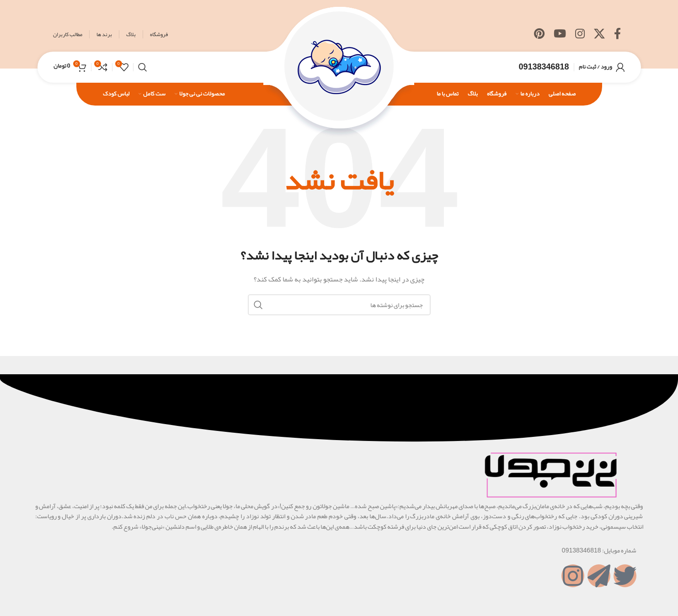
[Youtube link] (560, 34)
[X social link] (599, 34)
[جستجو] (143, 69)
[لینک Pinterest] (539, 34)
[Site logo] (339, 70)
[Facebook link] (617, 34)
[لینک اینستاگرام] (580, 34)
